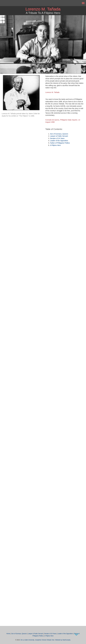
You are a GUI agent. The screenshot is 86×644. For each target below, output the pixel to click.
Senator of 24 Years (57, 138)
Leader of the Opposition (59, 141)
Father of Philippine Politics (60, 143)
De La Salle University (27, 640)
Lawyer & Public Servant (59, 136)
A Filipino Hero (55, 145)
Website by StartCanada (63, 640)
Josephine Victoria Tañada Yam (45, 640)
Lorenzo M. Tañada (43, 9)
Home (8, 634)
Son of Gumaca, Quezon (59, 134)
